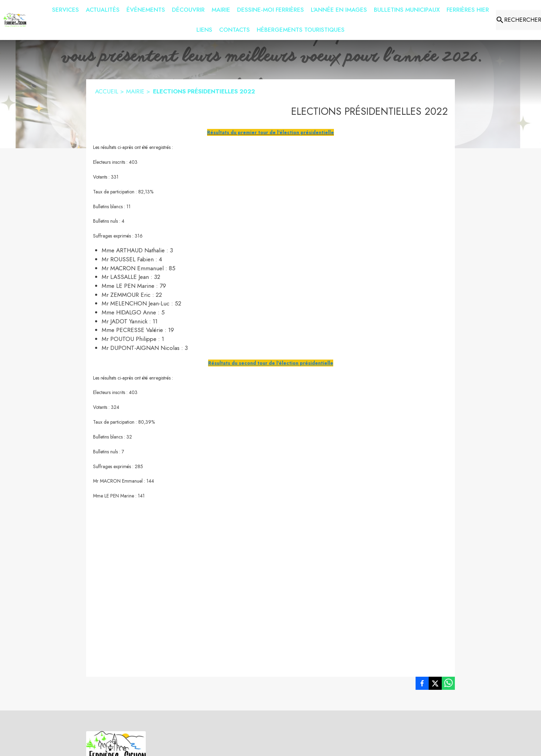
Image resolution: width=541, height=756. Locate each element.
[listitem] (422, 685)
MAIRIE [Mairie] (135, 91)
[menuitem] (65, 9)
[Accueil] (15, 20)
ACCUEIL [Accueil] (107, 91)
